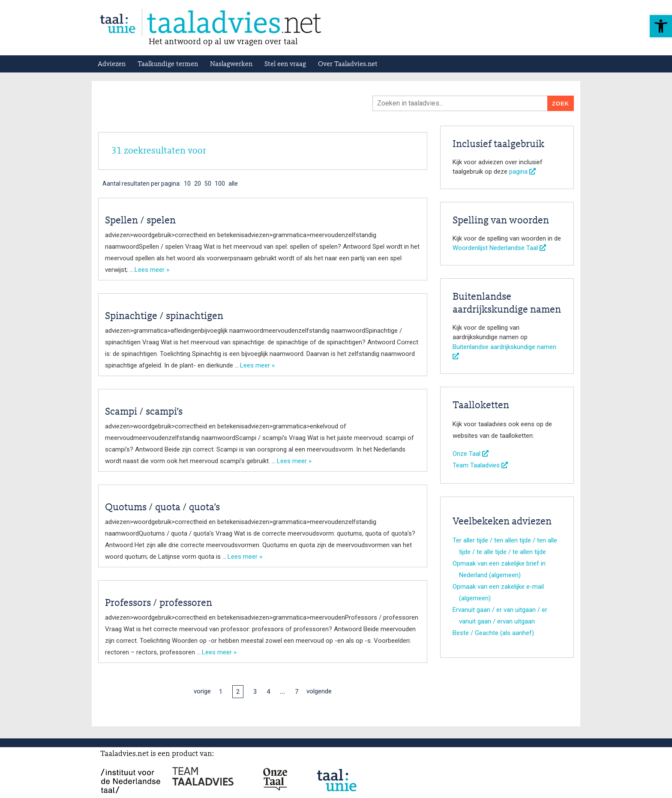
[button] (661, 26)
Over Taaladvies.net (348, 64)
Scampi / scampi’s (144, 412)
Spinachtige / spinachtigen (164, 316)
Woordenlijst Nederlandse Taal (499, 248)
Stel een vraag (285, 64)
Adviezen (112, 64)
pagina (522, 172)
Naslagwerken (231, 64)
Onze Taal (471, 454)
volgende (319, 691)
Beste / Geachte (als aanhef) (493, 633)
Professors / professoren (159, 603)
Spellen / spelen (140, 221)
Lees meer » (152, 270)
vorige (202, 691)
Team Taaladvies (480, 465)
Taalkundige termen (168, 64)
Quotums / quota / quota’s (162, 508)
